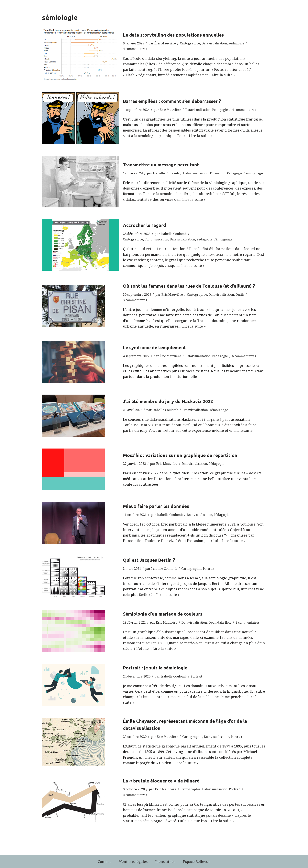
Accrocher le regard (144, 225)
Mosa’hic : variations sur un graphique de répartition (180, 455)
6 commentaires (244, 356)
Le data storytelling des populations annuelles (173, 35)
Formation (218, 173)
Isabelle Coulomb (166, 173)
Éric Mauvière (165, 43)
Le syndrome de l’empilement (154, 347)
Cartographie (190, 43)
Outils (240, 295)
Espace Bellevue (197, 862)
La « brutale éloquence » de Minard (161, 781)
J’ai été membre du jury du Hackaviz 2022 (168, 401)
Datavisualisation (214, 43)
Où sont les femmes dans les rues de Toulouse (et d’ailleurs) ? (189, 286)
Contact (104, 862)
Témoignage (253, 173)
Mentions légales (133, 862)
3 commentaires (135, 300)
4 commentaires (135, 49)
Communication (156, 239)
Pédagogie (236, 43)
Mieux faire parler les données (156, 506)
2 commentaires (247, 622)
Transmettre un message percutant (161, 165)
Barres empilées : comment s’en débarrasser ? (172, 101)
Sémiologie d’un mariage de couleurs (163, 614)
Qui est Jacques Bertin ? (149, 560)
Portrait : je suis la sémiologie (155, 668)
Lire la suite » (223, 75)
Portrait (209, 569)
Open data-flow (220, 622)
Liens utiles (165, 862)
